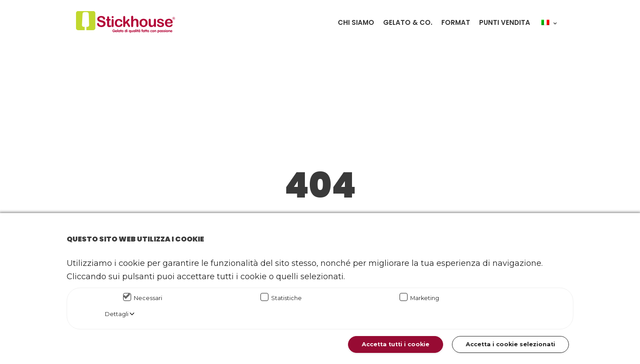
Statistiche (286, 298)
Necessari (148, 298)
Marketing (425, 298)
